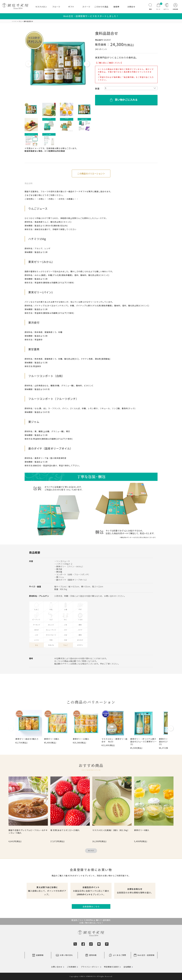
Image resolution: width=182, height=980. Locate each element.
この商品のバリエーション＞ (91, 173)
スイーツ (86, 7)
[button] (11, 729)
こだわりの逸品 (101, 7)
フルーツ (56, 7)
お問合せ (131, 7)
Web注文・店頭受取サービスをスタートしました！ (91, 16)
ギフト (71, 7)
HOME (14, 21)
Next (87, 64)
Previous (29, 64)
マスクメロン (41, 7)
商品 (20, 21)
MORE (91, 851)
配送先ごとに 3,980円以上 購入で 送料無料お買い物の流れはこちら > (91, 921)
